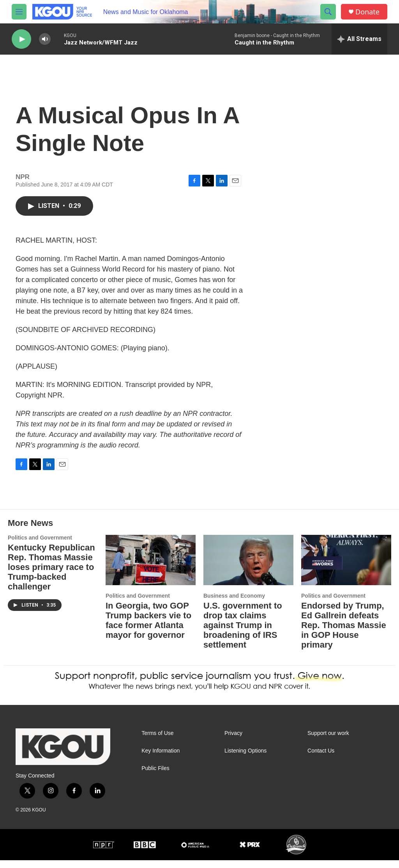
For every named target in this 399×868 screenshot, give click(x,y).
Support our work (328, 741)
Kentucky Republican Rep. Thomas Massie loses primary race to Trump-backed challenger (51, 575)
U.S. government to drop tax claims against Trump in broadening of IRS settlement (243, 633)
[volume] (45, 39)
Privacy (233, 741)
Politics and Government (40, 545)
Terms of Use (157, 741)
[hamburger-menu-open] (19, 12)
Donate (367, 12)
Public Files (155, 776)
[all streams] (359, 39)
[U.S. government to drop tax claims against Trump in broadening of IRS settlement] (248, 568)
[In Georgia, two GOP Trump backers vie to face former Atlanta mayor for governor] (151, 568)
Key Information (161, 759)
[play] (21, 39)
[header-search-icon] (328, 12)
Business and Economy (234, 604)
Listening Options (245, 759)
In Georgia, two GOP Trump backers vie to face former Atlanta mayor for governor (148, 628)
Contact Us (321, 759)
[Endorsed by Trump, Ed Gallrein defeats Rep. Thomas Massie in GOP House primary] (346, 568)
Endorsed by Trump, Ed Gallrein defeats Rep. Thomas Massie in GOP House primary (344, 633)
